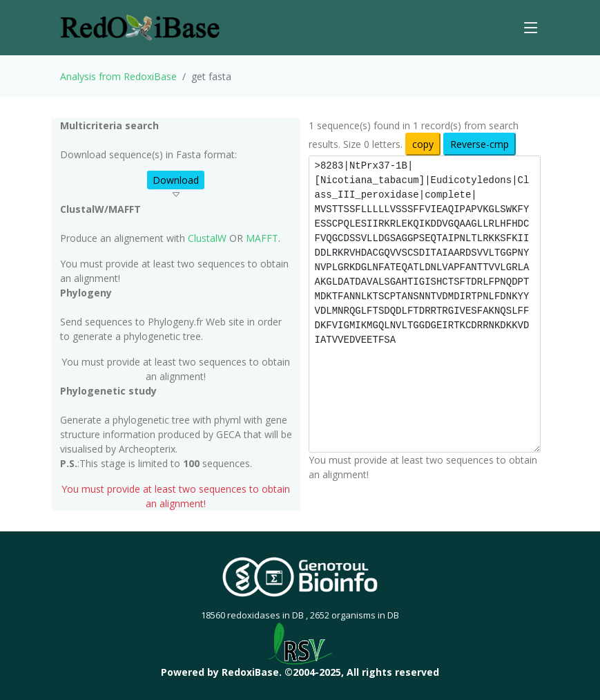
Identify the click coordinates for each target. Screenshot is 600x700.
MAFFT (262, 238)
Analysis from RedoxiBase (118, 76)
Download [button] (176, 180)
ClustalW (207, 238)
